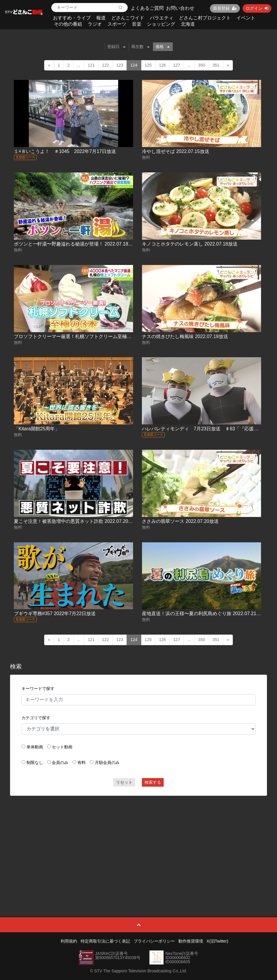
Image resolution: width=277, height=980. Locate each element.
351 (216, 65)
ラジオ (95, 24)
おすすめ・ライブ (72, 18)
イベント (246, 18)
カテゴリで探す (36, 718)
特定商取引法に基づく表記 (105, 941)
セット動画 (62, 747)
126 (162, 65)
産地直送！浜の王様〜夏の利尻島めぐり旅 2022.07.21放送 (204, 613)
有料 (82, 762)
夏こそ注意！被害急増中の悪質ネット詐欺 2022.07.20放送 (76, 521)
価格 (162, 47)
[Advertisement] (138, 843)
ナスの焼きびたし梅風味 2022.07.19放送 (185, 336)
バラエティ (162, 18)
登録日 (116, 47)
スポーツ (117, 24)
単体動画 (35, 747)
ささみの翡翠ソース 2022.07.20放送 (180, 521)
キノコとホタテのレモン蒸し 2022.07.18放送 (190, 244)
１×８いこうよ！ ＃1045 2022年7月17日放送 (65, 151)
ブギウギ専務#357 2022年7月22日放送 (55, 613)
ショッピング (161, 24)
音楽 (137, 24)
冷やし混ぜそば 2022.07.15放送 (176, 151)
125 (148, 65)
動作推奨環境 (191, 941)
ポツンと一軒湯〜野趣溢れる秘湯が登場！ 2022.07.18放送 (76, 244)
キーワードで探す (38, 689)
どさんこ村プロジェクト (205, 18)
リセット (124, 782)
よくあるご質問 (147, 8)
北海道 (188, 24)
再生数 (140, 47)
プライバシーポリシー (154, 941)
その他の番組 (68, 24)
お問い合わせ (180, 8)
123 (120, 65)
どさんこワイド (128, 18)
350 (201, 65)
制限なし (35, 762)
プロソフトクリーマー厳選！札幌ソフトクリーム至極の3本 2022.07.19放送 (93, 336)
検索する (153, 782)
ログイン (257, 8)
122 (106, 65)
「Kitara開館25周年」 (37, 429)
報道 (101, 18)
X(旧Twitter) (218, 941)
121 (91, 65)
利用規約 (69, 941)
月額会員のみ (107, 762)
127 (176, 65)
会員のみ (60, 762)
